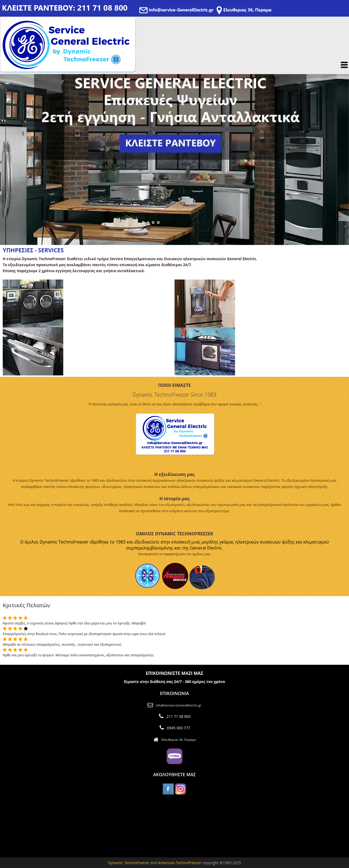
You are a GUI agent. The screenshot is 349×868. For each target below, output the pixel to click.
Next (342, 154)
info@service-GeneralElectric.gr (178, 705)
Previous (7, 154)
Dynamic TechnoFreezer (129, 863)
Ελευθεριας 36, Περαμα (178, 740)
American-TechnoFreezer (180, 863)
